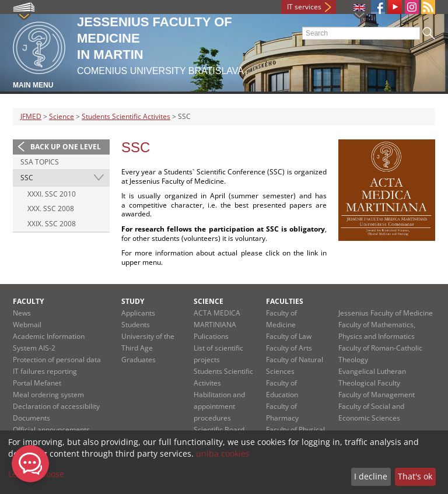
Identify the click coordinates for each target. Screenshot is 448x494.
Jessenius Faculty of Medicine (386, 313)
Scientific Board (219, 430)
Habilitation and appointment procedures (219, 406)
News (22, 313)
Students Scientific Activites (126, 116)
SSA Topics (40, 162)
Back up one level (66, 147)
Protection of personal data (57, 360)
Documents (32, 418)
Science (62, 116)
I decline (371, 476)
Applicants (138, 313)
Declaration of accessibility (56, 406)
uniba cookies (223, 453)
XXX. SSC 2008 (51, 209)
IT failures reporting (45, 371)
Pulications (211, 336)
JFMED (31, 116)
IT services (304, 7)
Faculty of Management (377, 395)
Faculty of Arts (289, 348)
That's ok (415, 476)
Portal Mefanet (37, 383)
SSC (27, 178)
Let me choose (36, 474)
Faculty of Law (289, 336)
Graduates (139, 360)
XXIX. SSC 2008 (52, 224)
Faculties (285, 301)
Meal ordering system (48, 395)
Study (133, 301)
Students (136, 325)
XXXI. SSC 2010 (52, 194)
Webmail (27, 325)
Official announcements (51, 430)
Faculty (28, 301)
